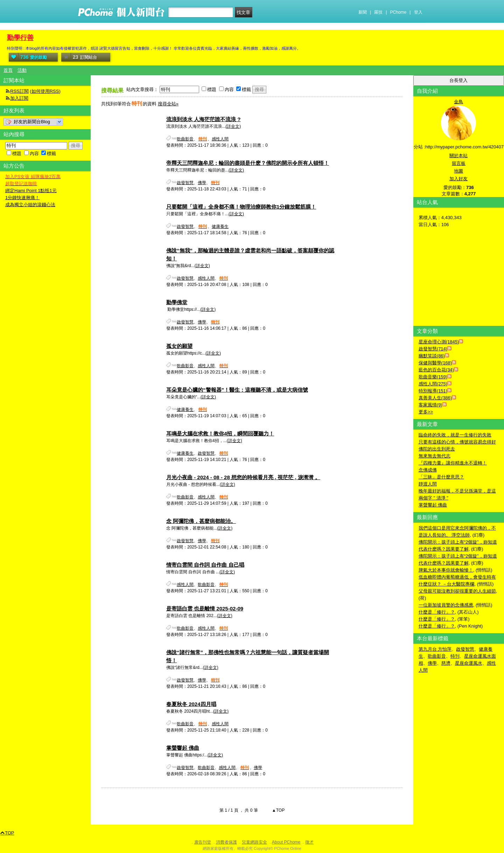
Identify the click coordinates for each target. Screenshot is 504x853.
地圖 (458, 171)
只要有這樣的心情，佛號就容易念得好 (457, 442)
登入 (418, 12)
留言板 (459, 163)
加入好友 (458, 179)
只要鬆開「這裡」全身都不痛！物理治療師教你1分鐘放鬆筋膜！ (241, 207)
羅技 (378, 12)
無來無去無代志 (435, 456)
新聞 (363, 12)
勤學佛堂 (177, 302)
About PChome (286, 842)
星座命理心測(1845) (439, 342)
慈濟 (446, 663)
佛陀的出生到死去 (437, 449)
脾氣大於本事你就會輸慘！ (446, 570)
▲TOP (278, 810)
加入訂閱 (19, 98)
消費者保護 (226, 842)
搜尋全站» (168, 104)
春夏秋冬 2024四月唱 (191, 704)
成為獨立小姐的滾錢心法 (30, 205)
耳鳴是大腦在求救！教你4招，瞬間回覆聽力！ (220, 434)
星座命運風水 (469, 663)
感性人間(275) (433, 384)
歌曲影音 (185, 139)
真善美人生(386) (435, 398)
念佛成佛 (428, 470)
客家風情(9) (430, 405)
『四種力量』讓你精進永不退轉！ (453, 463)
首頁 (8, 70)
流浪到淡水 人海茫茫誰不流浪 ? (204, 119)
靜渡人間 (428, 484)
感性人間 (220, 139)
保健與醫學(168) (435, 363)
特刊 (455, 656)
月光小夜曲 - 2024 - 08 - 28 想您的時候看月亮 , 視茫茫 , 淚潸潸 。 (243, 477)
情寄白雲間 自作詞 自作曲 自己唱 (205, 565)
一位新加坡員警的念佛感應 (446, 605)
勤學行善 (20, 38)
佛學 (202, 183)
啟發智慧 (185, 183)
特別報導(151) (433, 391)
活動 (22, 70)
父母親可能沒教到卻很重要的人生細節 (457, 591)
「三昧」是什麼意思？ (441, 477)
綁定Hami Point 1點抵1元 (31, 191)
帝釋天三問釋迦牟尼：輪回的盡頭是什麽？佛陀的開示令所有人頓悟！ (248, 163)
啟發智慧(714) (433, 349)
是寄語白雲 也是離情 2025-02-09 (205, 609)
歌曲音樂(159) (433, 377)
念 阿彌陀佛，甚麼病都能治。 (201, 521)
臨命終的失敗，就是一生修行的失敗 (455, 435)
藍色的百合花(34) (436, 370)
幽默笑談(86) (432, 356)
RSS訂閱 (19, 91)
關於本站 (458, 156)
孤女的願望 (179, 346)
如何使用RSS (45, 91)
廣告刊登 (203, 842)
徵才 (309, 842)
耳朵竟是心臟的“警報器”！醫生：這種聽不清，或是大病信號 (237, 390)
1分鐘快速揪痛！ (22, 198)
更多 (426, 412)
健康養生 (220, 226)
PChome (398, 12)
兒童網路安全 (254, 842)
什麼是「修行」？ (437, 612)
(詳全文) (233, 126)
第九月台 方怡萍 (435, 649)
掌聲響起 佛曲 (183, 748)
